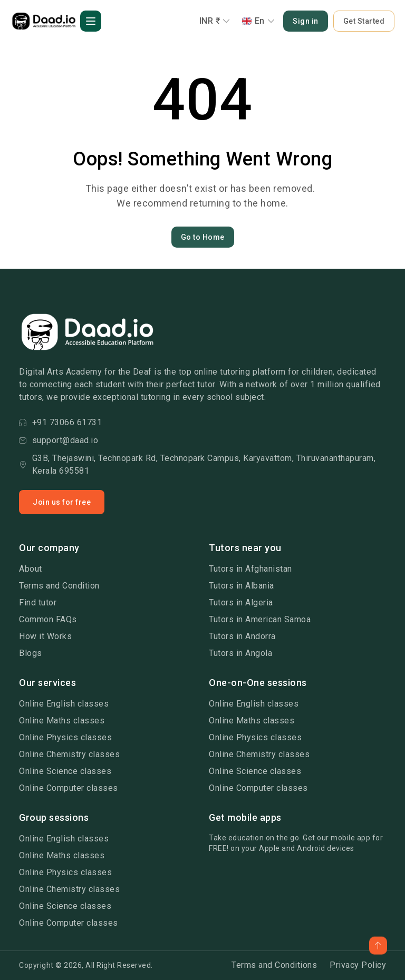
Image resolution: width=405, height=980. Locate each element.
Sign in (306, 21)
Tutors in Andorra (242, 636)
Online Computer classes (69, 788)
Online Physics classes (65, 737)
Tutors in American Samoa (260, 619)
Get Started (364, 21)
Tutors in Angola (240, 653)
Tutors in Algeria (241, 602)
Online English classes (64, 704)
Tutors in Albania (242, 586)
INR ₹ (215, 21)
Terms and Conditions (274, 965)
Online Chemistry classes (69, 754)
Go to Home (203, 237)
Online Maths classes (62, 721)
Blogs (31, 653)
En (259, 21)
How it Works (45, 636)
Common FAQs (48, 619)
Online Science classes (65, 771)
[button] (91, 21)
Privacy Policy (358, 965)
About (31, 569)
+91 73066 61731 (60, 422)
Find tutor (38, 602)
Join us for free (62, 502)
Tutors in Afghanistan (250, 569)
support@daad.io (59, 440)
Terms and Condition (59, 586)
